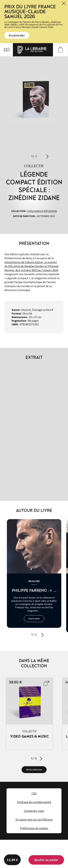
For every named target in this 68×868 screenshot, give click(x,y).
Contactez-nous (34, 811)
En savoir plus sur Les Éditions (34, 819)
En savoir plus (17, 35)
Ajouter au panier (46, 860)
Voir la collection (34, 770)
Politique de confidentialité (34, 802)
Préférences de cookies (34, 828)
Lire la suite (34, 618)
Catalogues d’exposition (42, 211)
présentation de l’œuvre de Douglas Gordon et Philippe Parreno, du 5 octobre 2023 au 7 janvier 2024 (31, 266)
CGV (34, 793)
